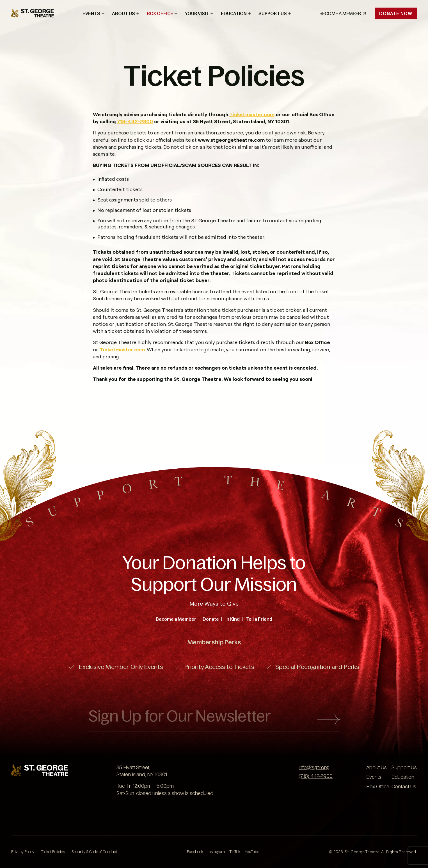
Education (234, 13)
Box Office (160, 13)
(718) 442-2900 (316, 776)
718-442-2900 (135, 121)
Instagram (216, 852)
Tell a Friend (259, 619)
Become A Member (343, 13)
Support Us (273, 13)
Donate (211, 619)
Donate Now (396, 13)
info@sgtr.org (314, 768)
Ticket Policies (53, 852)
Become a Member (176, 619)
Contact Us (404, 787)
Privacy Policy (23, 852)
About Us (123, 13)
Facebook (195, 852)
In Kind (233, 619)
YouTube (252, 852)
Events (91, 13)
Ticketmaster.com (252, 114)
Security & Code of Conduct (94, 852)
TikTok (235, 852)
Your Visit (197, 13)
